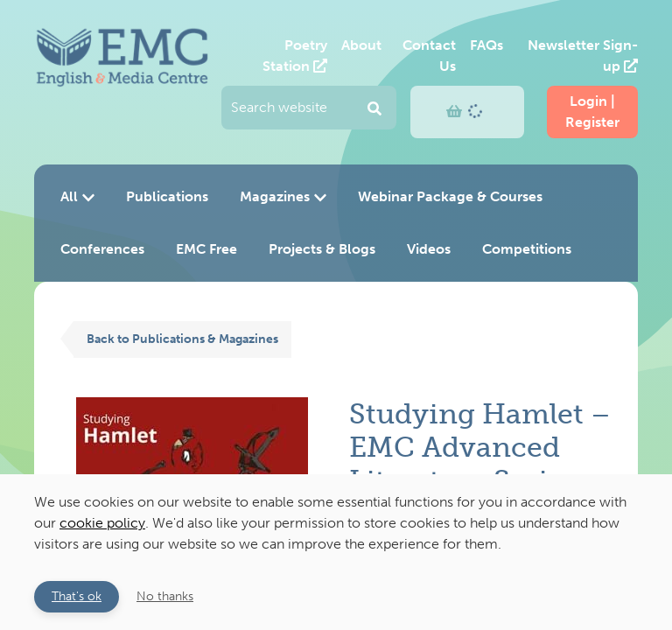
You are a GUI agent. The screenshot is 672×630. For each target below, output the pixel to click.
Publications (167, 196)
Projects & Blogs (322, 249)
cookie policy (102, 523)
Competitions (527, 249)
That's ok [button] (77, 596)
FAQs (486, 45)
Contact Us (429, 56)
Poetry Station (295, 56)
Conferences (102, 249)
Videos (429, 249)
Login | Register (592, 112)
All (77, 196)
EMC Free (206, 249)
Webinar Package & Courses (450, 196)
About (361, 45)
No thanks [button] (165, 596)
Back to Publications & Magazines (182, 339)
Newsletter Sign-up (583, 56)
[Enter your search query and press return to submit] (309, 108)
